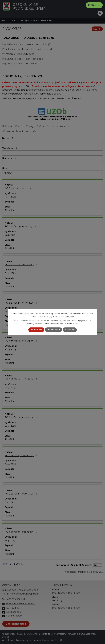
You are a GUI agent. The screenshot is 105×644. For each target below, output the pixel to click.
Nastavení (70, 330)
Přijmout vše (36, 330)
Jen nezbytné (54, 330)
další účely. (69, 317)
